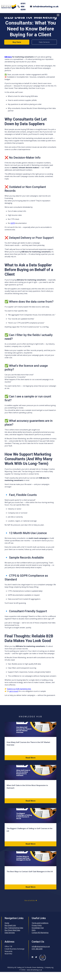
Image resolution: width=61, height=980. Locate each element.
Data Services (44, 42)
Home (7, 923)
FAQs (34, 930)
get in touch (14, 691)
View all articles (31, 900)
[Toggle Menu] (58, 15)
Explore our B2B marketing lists (19, 689)
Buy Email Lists (10, 925)
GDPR (13, 223)
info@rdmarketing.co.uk (46, 6)
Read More (31, 758)
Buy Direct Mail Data (12, 930)
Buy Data (17, 42)
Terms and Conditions (40, 923)
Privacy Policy (37, 925)
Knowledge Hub (38, 928)
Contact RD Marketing (40, 933)
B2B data (8, 57)
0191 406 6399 (23, 6)
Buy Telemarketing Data (14, 928)
